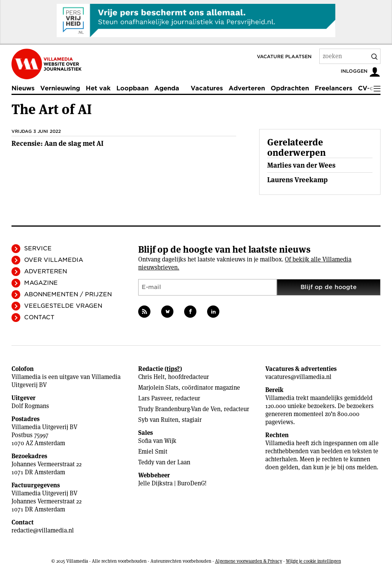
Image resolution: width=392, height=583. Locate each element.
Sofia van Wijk (157, 441)
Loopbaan (132, 88)
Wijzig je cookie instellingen (314, 561)
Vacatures (207, 88)
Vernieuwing (60, 88)
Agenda (167, 88)
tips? (173, 369)
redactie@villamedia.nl (43, 530)
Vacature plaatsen (284, 56)
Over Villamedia (54, 260)
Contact (39, 317)
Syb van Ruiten (158, 420)
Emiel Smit (153, 452)
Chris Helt (151, 377)
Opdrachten (290, 88)
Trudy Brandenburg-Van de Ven (179, 409)
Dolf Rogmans (30, 406)
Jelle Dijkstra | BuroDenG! (172, 483)
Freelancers (333, 88)
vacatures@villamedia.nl (298, 377)
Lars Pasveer (155, 398)
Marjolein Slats (158, 388)
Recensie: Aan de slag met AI (57, 143)
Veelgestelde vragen (63, 306)
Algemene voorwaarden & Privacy (249, 561)
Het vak (98, 88)
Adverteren (247, 88)
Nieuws (23, 88)
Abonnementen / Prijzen (68, 294)
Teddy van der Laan (164, 462)
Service (38, 248)
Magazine (41, 283)
